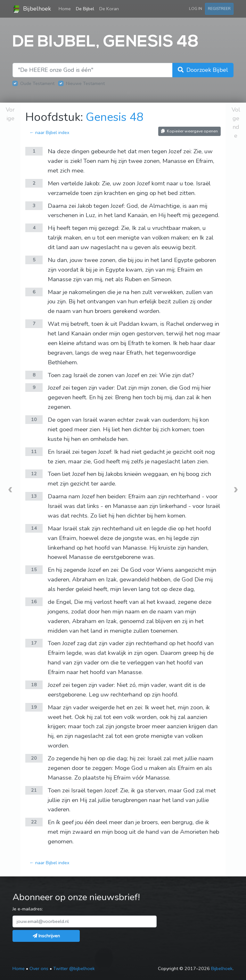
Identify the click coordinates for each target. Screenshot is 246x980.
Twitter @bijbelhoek (74, 968)
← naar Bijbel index (49, 132)
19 (34, 707)
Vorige (10, 114)
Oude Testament (37, 83)
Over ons (39, 968)
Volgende (236, 123)
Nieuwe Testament (85, 83)
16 (34, 602)
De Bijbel (85, 9)
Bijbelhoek (32, 9)
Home (66, 8)
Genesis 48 (115, 117)
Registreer (219, 8)
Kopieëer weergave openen (189, 131)
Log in (196, 8)
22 (34, 822)
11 (34, 452)
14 (34, 528)
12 (34, 474)
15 (34, 570)
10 (34, 419)
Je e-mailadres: (28, 909)
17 (34, 643)
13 (34, 496)
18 (34, 685)
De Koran (109, 9)
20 (34, 758)
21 (34, 790)
